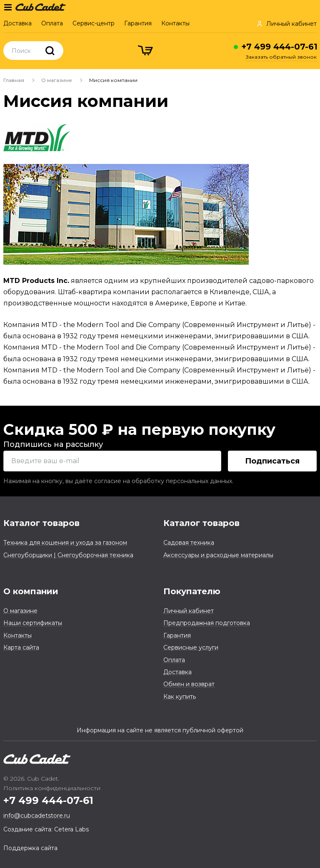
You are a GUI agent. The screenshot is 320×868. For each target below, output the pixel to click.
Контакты (175, 23)
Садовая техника (189, 543)
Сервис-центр (94, 23)
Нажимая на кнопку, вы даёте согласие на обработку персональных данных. (118, 481)
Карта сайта (21, 647)
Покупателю (192, 591)
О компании (31, 591)
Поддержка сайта (30, 848)
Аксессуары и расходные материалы (218, 555)
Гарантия (138, 23)
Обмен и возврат (189, 684)
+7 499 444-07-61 (279, 47)
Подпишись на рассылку (53, 444)
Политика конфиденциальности (52, 788)
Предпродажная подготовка (207, 623)
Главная (14, 80)
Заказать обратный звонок (281, 57)
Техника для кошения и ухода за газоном (65, 543)
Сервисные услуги (191, 647)
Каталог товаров (41, 523)
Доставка (17, 23)
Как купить (180, 697)
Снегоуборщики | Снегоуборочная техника (68, 555)
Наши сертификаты (33, 623)
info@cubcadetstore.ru (37, 816)
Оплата (52, 23)
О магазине (57, 80)
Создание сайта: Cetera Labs (46, 829)
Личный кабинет (189, 611)
